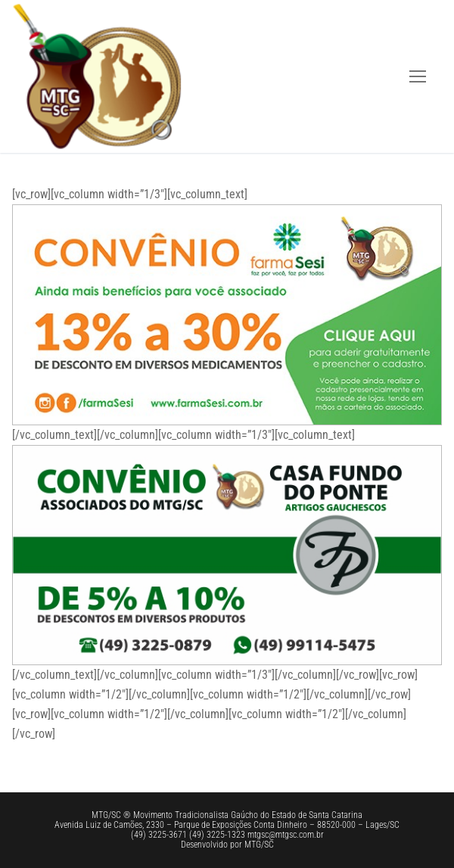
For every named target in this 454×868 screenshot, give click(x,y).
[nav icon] (418, 76)
